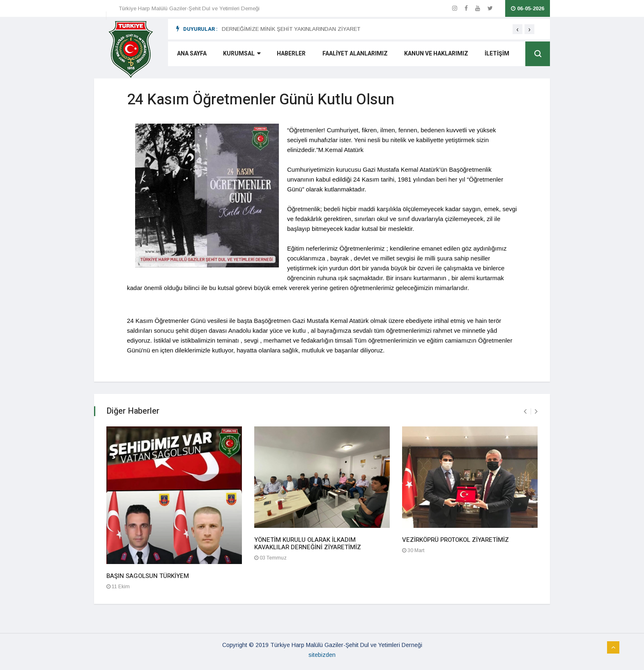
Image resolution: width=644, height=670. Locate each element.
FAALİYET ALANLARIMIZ (354, 55)
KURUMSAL (241, 55)
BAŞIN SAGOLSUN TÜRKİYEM (148, 576)
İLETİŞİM (496, 55)
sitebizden (322, 655)
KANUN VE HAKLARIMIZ (435, 55)
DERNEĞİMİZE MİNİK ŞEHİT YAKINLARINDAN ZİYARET (291, 29)
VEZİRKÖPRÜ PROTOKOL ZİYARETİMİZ (455, 540)
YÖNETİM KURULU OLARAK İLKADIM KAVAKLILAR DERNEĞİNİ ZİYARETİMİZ (308, 543)
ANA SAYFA (191, 55)
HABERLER (290, 55)
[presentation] (517, 29)
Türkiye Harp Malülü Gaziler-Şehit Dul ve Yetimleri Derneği (189, 8)
